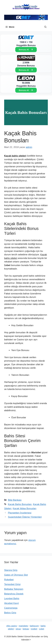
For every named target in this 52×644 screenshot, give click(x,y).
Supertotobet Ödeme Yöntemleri (25, 517)
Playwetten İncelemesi (20, 513)
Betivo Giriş (10, 613)
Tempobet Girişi (12, 584)
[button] (45, 27)
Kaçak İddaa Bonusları (24, 508)
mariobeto (23, 626)
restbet (34, 629)
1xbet (42, 629)
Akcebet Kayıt (11, 603)
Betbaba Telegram (14, 589)
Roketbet (9, 580)
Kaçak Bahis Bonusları (20, 504)
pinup (18, 629)
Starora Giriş (11, 570)
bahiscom (34, 626)
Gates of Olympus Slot (16, 575)
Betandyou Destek (14, 594)
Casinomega (11, 608)
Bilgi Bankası (15, 500)
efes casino (12, 626)
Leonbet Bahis (12, 599)
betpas (26, 629)
